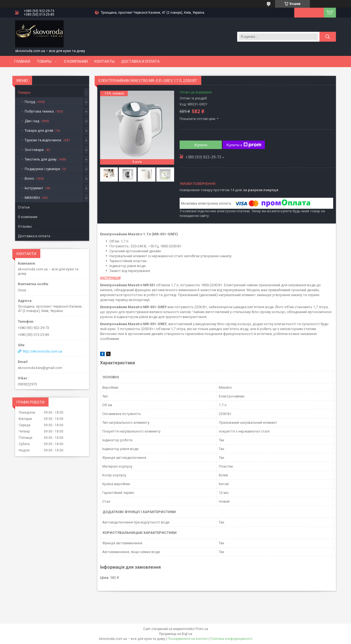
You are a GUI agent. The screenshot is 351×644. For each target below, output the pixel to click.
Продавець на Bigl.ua (176, 634)
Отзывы (25, 226)
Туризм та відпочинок (43, 140)
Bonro (29, 178)
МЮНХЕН (32, 198)
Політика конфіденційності (231, 639)
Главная (22, 61)
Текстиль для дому (41, 159)
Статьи (24, 207)
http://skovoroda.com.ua (43, 351)
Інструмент (34, 188)
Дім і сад (32, 121)
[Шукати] (328, 37)
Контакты (104, 61)
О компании (76, 61)
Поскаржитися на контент (188, 639)
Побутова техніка (39, 111)
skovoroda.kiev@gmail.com (40, 368)
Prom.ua (202, 629)
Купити (201, 145)
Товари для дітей (39, 131)
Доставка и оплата (140, 61)
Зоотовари (34, 150)
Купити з (244, 145)
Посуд (30, 102)
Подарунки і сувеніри (42, 169)
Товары (44, 61)
